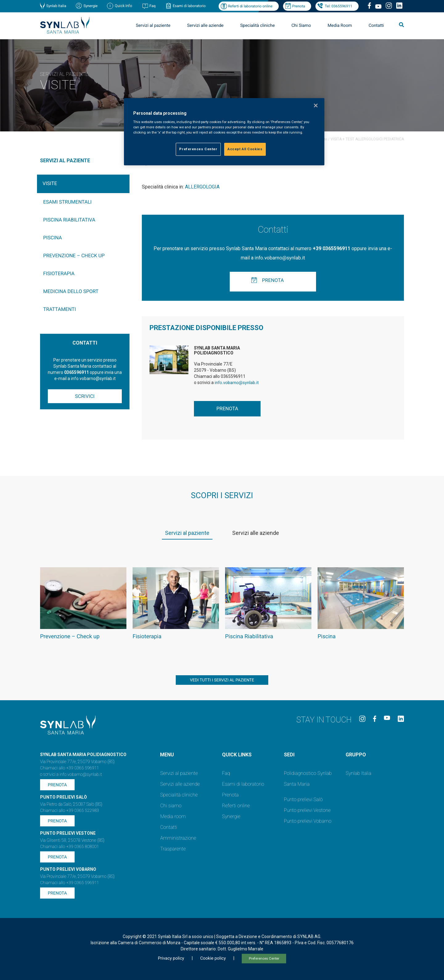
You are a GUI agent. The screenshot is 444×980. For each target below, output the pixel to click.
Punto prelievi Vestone (307, 810)
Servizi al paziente (153, 26)
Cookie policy (213, 958)
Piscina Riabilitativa (69, 220)
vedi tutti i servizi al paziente (222, 680)
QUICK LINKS (237, 755)
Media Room (340, 26)
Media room (173, 816)
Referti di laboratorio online (250, 6)
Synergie (91, 6)
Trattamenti (60, 309)
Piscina (53, 238)
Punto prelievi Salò (303, 799)
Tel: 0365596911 (338, 6)
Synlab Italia (56, 6)
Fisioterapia (59, 273)
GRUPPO (356, 755)
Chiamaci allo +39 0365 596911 (70, 768)
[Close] (316, 105)
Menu (167, 755)
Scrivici (85, 396)
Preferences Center (264, 959)
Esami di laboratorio (189, 6)
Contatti (376, 26)
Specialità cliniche (257, 26)
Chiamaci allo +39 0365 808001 (70, 847)
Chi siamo (171, 806)
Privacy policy (171, 958)
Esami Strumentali (67, 202)
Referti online (236, 806)
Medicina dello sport (71, 291)
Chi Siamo (301, 26)
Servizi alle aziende (205, 26)
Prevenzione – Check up (74, 256)
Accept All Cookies (245, 149)
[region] (224, 132)
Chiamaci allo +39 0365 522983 (70, 811)
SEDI (289, 755)
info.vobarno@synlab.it (280, 258)
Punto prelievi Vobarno (308, 821)
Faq (152, 6)
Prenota (299, 6)
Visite (50, 183)
